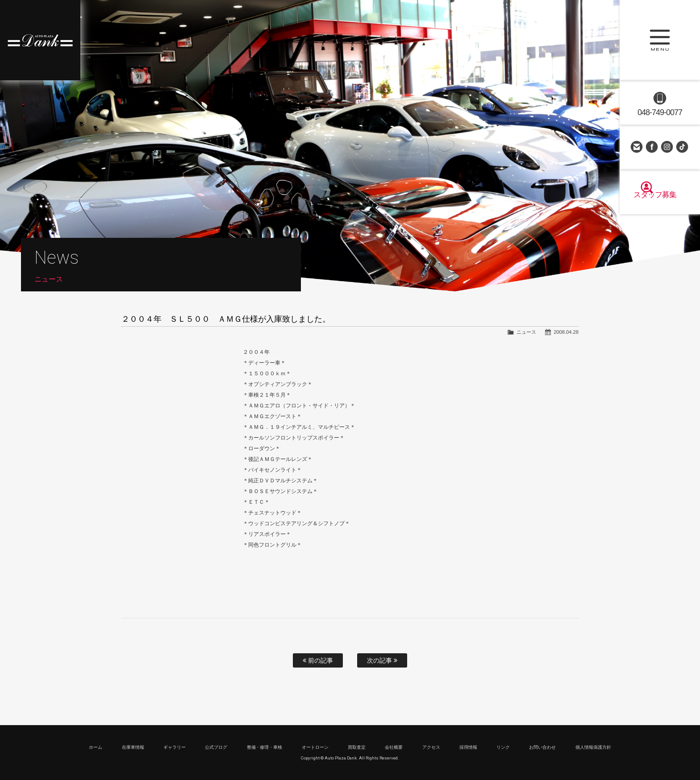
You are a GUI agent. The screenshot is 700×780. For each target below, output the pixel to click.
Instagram (667, 147)
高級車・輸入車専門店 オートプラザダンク (40, 40)
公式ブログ (216, 747)
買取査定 (357, 747)
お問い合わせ (637, 147)
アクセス (431, 747)
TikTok (683, 147)
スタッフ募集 (660, 202)
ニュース (526, 332)
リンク (503, 747)
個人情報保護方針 (593, 747)
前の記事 (318, 660)
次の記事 (382, 660)
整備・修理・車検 (265, 747)
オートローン (315, 747)
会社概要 (394, 747)
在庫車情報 (133, 747)
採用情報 (468, 747)
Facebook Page (652, 147)
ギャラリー (175, 747)
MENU (660, 40)
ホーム (96, 747)
